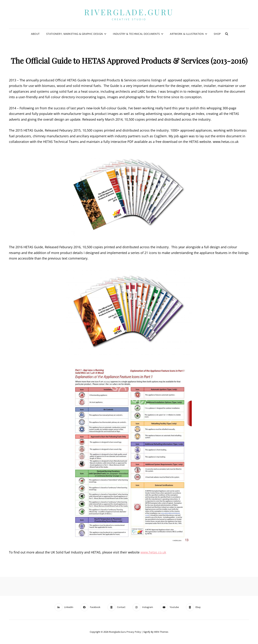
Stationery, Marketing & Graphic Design (75, 34)
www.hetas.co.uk (153, 552)
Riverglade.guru (129, 12)
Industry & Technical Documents (136, 34)
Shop (217, 34)
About (35, 34)
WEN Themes (161, 632)
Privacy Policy (134, 632)
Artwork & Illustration (187, 34)
